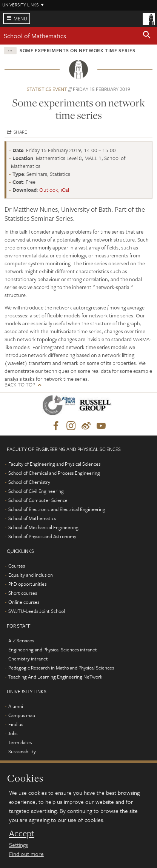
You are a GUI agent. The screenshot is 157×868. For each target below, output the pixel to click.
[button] (147, 36)
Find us (16, 724)
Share (20, 132)
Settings (18, 845)
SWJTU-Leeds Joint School (37, 611)
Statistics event (47, 89)
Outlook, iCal (54, 190)
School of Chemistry (29, 482)
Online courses (24, 602)
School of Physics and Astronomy (42, 536)
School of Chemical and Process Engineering (54, 473)
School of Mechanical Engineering (43, 527)
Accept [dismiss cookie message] (22, 833)
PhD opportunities (27, 584)
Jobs (13, 733)
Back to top (20, 385)
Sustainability (22, 751)
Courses (17, 566)
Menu (20, 18)
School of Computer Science (38, 500)
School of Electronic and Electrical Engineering (57, 509)
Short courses (23, 593)
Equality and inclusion (31, 575)
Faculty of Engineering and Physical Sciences (54, 464)
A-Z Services (21, 640)
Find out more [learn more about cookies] (26, 854)
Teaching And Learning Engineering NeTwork (55, 677)
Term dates (20, 742)
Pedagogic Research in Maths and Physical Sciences (61, 668)
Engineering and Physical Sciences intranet (53, 649)
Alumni (16, 706)
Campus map (22, 715)
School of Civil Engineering (36, 491)
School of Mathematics (35, 36)
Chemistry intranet (28, 659)
